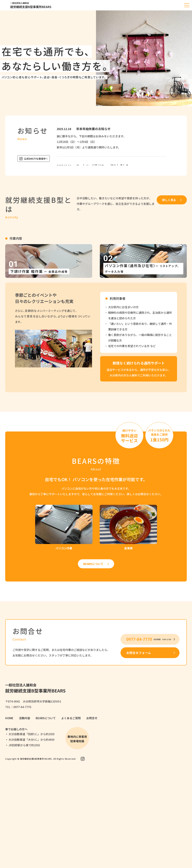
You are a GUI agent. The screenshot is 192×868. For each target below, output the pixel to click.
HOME (9, 718)
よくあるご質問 (71, 718)
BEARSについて (93, 564)
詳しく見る (169, 200)
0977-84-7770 (22, 707)
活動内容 (25, 718)
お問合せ (92, 718)
